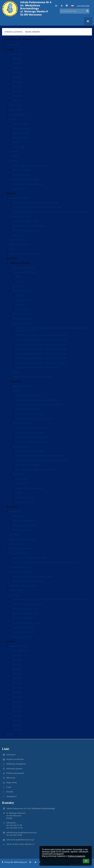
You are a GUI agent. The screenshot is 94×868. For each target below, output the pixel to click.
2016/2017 (17, 77)
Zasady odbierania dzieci (20, 567)
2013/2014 (17, 91)
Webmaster (11, 755)
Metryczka (11, 778)
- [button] (62, 6)
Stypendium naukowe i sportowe (23, 586)
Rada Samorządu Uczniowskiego (30, 432)
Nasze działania (19, 189)
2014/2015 (17, 87)
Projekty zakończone (21, 175)
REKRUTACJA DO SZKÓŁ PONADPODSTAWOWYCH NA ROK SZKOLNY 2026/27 (51, 600)
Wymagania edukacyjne (20, 198)
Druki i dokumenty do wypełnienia (24, 254)
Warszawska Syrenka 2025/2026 (30, 414)
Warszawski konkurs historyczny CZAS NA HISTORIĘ (39, 405)
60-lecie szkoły (16, 105)
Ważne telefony (22, 309)
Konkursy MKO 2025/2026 (27, 409)
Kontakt (10, 734)
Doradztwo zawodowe (22, 314)
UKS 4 (19, 493)
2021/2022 (17, 669)
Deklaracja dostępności (16, 764)
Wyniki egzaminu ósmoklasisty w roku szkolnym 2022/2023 (41, 344)
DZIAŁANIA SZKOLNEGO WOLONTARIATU (37, 470)
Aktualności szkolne (18, 646)
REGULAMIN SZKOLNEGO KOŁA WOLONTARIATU (40, 456)
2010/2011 (17, 720)
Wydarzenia (21, 479)
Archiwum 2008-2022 (19, 651)
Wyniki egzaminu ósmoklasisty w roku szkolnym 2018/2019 (41, 363)
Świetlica (13, 119)
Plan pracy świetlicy (21, 128)
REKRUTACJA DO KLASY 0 (26, 609)
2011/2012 (17, 716)
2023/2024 (17, 660)
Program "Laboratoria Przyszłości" (24, 179)
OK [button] (86, 861)
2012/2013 (17, 96)
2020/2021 (17, 59)
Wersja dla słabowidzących (15, 862)
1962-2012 (17, 100)
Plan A (19, 277)
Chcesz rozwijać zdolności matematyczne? (34, 419)
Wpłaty (16, 142)
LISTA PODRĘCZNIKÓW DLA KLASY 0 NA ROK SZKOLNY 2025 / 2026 (46, 562)
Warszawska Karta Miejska (21, 572)
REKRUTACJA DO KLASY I (25, 613)
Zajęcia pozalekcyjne (22, 386)
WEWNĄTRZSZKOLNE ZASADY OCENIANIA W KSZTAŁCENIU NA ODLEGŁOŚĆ (51, 212)
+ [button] (57, 6)
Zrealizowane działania (22, 530)
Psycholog (20, 295)
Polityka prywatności (15, 773)
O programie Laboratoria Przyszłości (28, 184)
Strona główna (14, 32)
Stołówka (17, 372)
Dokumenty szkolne (18, 240)
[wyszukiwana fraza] (75, 11)
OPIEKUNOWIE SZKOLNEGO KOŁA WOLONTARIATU (41, 460)
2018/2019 (17, 68)
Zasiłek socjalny (16, 590)
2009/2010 (17, 725)
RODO (12, 249)
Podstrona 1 (21, 281)
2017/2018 (17, 73)
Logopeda (20, 305)
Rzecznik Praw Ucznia (22, 318)
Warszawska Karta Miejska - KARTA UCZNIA (33, 576)
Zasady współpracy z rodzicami (23, 539)
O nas (9, 787)
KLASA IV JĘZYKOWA (23, 627)
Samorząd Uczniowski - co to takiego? (32, 428)
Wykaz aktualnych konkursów (29, 395)
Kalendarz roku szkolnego (24, 268)
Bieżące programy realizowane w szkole (30, 165)
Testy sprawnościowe (25, 502)
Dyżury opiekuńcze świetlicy (22, 549)
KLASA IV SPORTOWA (23, 618)
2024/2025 (17, 655)
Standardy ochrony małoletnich (26, 230)
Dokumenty (18, 235)
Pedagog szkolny (23, 300)
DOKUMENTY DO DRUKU (28, 465)
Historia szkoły (16, 54)
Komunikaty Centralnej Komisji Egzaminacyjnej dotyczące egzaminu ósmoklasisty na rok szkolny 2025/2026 (52, 329)
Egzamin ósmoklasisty (22, 323)
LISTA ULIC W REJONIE (24, 632)
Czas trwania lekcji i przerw (24, 272)
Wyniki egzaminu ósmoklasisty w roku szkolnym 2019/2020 (41, 358)
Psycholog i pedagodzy (22, 291)
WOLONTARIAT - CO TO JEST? (30, 451)
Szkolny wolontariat (21, 446)
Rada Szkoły (15, 535)
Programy (14, 161)
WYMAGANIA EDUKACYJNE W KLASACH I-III (35, 203)
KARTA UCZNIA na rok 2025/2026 (28, 581)
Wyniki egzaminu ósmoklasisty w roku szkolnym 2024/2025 (41, 335)
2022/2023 (17, 664)
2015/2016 (17, 82)
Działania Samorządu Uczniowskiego (32, 442)
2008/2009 (17, 730)
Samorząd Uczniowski (22, 423)
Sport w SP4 (18, 474)
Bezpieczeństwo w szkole (20, 216)
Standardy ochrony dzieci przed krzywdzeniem (32, 377)
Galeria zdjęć (18, 147)
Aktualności (11, 796)
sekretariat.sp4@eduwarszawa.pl (20, 840)
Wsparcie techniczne (15, 759)
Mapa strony (33, 32)
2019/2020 (17, 63)
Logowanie (83, 6)
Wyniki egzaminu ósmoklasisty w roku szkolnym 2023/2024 (41, 340)
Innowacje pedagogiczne (23, 170)
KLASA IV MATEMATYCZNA (26, 623)
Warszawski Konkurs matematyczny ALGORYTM (37, 400)
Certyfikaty (14, 156)
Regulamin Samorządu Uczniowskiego (32, 437)
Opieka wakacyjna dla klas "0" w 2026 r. (30, 558)
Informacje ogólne (20, 124)
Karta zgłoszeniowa (21, 138)
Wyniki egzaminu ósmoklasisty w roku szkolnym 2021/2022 (41, 349)
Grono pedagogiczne (18, 114)
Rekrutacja (14, 595)
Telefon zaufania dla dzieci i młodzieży (29, 226)
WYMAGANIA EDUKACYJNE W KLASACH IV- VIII (37, 207)
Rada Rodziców (16, 511)
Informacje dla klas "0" (19, 553)
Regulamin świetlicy (21, 133)
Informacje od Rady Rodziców (26, 525)
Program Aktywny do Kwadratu (29, 488)
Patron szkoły (15, 110)
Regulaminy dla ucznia (19, 244)
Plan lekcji (17, 286)
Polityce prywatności (77, 856)
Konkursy (17, 391)
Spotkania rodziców (18, 544)
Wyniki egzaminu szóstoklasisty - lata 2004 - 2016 (37, 367)
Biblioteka (14, 151)
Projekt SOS (21, 483)
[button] (72, 6)
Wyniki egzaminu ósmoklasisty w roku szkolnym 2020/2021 (41, 354)
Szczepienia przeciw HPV (20, 637)
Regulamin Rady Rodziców (24, 521)
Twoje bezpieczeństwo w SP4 (25, 221)
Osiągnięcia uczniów (25, 497)
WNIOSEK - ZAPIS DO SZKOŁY (27, 604)
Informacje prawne (14, 768)
